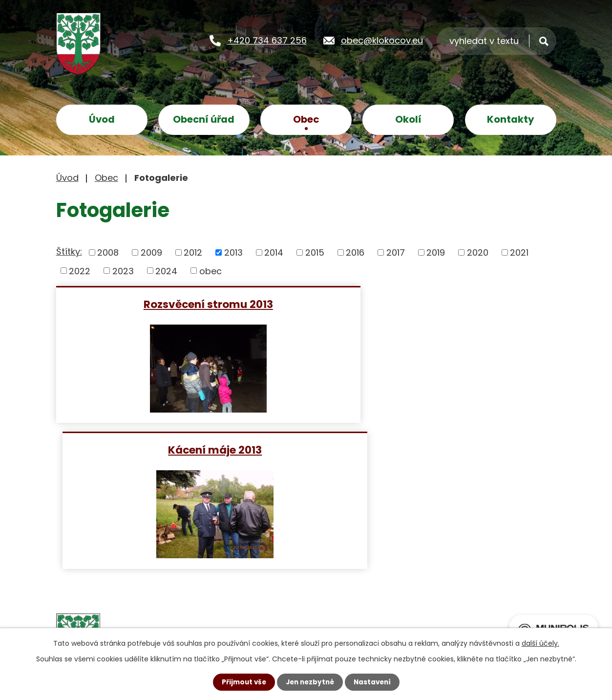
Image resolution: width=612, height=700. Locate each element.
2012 (193, 252)
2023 (123, 271)
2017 (396, 252)
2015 (315, 252)
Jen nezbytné (310, 682)
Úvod (102, 119)
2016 (355, 252)
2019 (436, 252)
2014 (274, 252)
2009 (151, 252)
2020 (478, 252)
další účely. (540, 643)
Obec (306, 119)
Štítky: (69, 252)
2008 (108, 252)
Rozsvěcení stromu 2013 (179, 304)
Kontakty (511, 119)
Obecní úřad (204, 119)
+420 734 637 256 (267, 40)
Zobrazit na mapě (427, 589)
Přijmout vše (242, 682)
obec (211, 271)
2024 (166, 271)
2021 (519, 252)
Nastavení (375, 682)
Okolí (408, 119)
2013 (233, 252)
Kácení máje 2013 (433, 304)
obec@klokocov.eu (382, 40)
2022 (80, 271)
